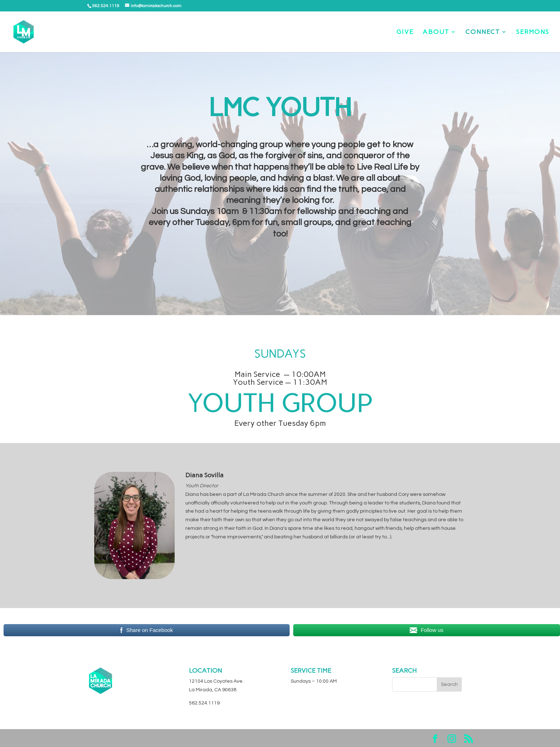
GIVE (405, 33)
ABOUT (436, 33)
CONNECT (483, 33)
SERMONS (533, 33)
